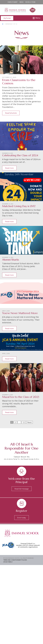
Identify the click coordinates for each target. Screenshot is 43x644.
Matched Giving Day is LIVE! (19, 206)
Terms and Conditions (11, 560)
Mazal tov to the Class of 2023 (21, 397)
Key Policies (23, 560)
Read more (9, 168)
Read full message (22, 489)
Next (29, 422)
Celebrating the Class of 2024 (20, 155)
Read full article (11, 113)
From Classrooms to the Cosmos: (19, 82)
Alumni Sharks (11, 260)
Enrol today (22, 518)
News (21, 2)
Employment (13, 2)
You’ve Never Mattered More (20, 313)
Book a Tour (30, 2)
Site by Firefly (8, 562)
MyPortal (7, 18)
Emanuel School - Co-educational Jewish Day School (21, 10)
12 (24, 422)
